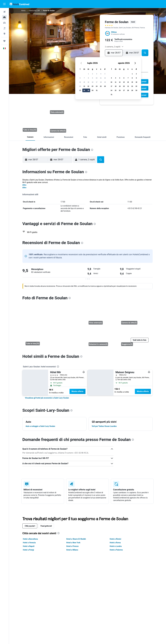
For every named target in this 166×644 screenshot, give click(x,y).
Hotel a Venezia (29, 543)
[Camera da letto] (34, 115)
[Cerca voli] (4, 12)
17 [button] (97, 82)
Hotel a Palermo (116, 550)
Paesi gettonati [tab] (46, 526)
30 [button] (93, 90)
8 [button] (88, 78)
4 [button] (101, 74)
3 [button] (97, 74)
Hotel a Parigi (28, 550)
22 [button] (88, 86)
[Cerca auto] (4, 23)
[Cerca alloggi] (4, 17)
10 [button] (97, 78)
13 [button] (80, 82)
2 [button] (92, 74)
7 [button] (84, 78)
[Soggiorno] (135, 337)
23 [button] (92, 86)
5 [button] (105, 74)
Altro (24, 185)
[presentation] (92, 150)
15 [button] (88, 82)
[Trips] (4, 41)
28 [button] (84, 90)
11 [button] (101, 78)
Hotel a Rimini (115, 539)
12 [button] (105, 78)
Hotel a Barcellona (30, 539)
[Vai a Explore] (4, 34)
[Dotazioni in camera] (103, 337)
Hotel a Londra (116, 546)
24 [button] (97, 86)
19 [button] (105, 82)
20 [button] (80, 86)
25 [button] (101, 86)
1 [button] (88, 74)
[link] (47, 398)
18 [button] (101, 82)
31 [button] (97, 90)
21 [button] (84, 86)
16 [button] (93, 82)
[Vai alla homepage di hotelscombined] (19, 4)
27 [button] (80, 90)
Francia (31, 11)
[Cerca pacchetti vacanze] (4, 28)
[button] (4, 4)
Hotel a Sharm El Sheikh (76, 539)
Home (23, 11)
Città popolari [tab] (30, 526)
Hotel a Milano (72, 550)
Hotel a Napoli (29, 546)
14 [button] (84, 82)
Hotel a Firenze (72, 546)
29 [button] (88, 90)
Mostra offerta (77, 391)
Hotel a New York (73, 543)
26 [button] (105, 86)
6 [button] (80, 78)
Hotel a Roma (115, 543)
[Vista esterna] (63, 106)
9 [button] (92, 78)
